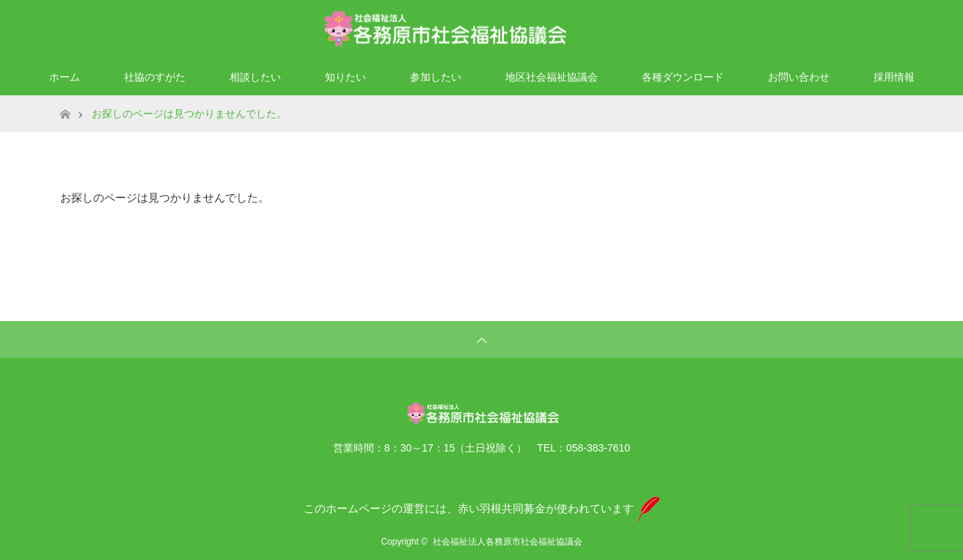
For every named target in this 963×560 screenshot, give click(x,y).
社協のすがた (155, 77)
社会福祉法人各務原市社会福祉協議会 (508, 542)
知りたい (345, 77)
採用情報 (894, 77)
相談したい (255, 77)
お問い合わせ (799, 77)
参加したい (436, 77)
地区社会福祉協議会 (552, 77)
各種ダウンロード (683, 77)
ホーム (65, 77)
